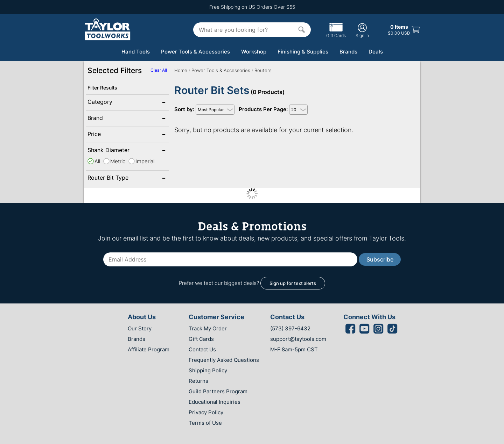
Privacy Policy (206, 412)
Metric (118, 161)
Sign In (362, 30)
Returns (198, 381)
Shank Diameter (110, 151)
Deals (376, 52)
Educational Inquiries (215, 402)
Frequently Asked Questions (224, 360)
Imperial (145, 161)
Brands (348, 52)
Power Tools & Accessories (195, 52)
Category (110, 102)
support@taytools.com (298, 339)
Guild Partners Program (218, 391)
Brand (110, 119)
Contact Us (202, 349)
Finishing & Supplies (303, 52)
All (97, 161)
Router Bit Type (110, 178)
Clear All (159, 70)
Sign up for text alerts (293, 283)
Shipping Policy (208, 370)
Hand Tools (136, 52)
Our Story (140, 328)
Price (110, 135)
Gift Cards (336, 33)
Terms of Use (205, 423)
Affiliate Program (149, 349)
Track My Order (208, 328)
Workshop (254, 52)
